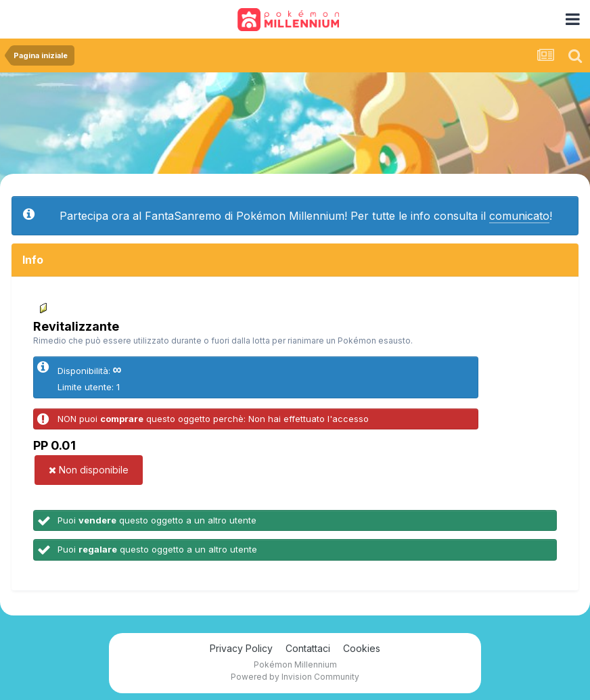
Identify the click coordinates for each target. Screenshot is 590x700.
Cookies (362, 648)
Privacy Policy (241, 648)
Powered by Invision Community (295, 677)
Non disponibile (89, 470)
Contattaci (308, 648)
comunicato (519, 216)
